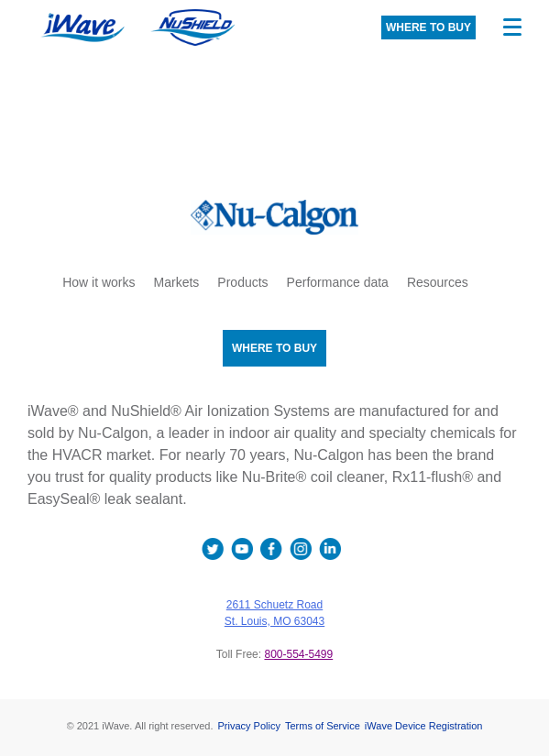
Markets (177, 282)
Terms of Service (323, 726)
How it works (99, 282)
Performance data (338, 282)
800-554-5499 (298, 654)
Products (242, 282)
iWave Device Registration (424, 726)
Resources (438, 282)
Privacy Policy (248, 726)
